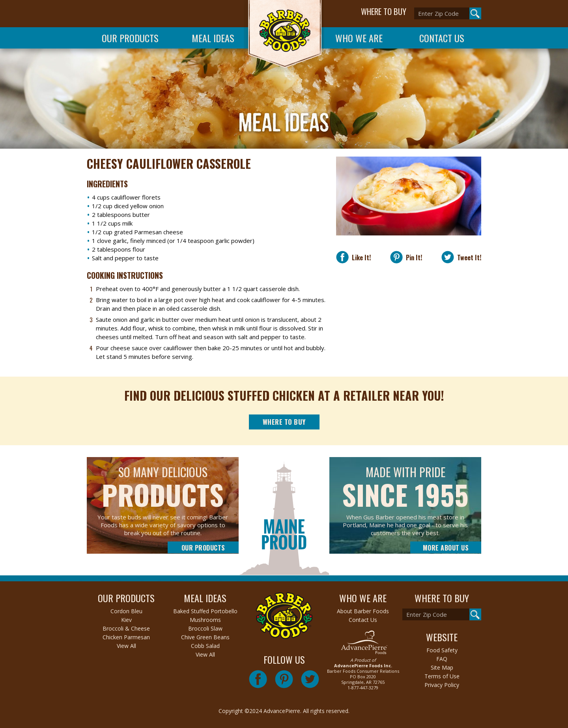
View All (126, 646)
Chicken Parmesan (126, 637)
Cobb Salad (205, 646)
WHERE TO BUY (384, 11)
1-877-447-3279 (363, 688)
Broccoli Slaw (205, 628)
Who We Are (359, 38)
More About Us (446, 548)
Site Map (442, 667)
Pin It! (412, 257)
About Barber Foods (363, 611)
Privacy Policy (442, 685)
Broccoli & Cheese (126, 628)
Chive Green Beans (205, 637)
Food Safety (442, 650)
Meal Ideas (213, 38)
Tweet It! (468, 257)
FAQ (442, 659)
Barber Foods (284, 36)
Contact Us (442, 38)
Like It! (360, 257)
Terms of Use (442, 676)
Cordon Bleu (126, 611)
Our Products (130, 38)
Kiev (126, 620)
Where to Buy (284, 422)
